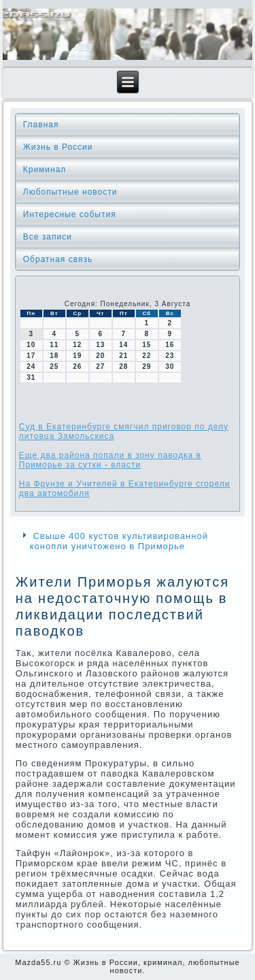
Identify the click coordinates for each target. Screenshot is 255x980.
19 (77, 356)
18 (54, 356)
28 (123, 366)
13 (100, 345)
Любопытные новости (70, 192)
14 (123, 345)
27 (100, 366)
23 (170, 356)
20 (100, 356)
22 (147, 356)
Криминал (45, 169)
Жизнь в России (58, 147)
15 (147, 345)
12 (77, 345)
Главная (41, 125)
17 (31, 356)
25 (54, 366)
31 (31, 377)
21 (123, 356)
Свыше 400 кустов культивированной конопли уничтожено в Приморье (119, 541)
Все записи (48, 237)
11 (54, 345)
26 (77, 366)
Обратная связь (58, 259)
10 (31, 345)
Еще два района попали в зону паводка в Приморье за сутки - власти (110, 460)
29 (147, 366)
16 (170, 345)
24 (31, 366)
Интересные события (70, 214)
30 (170, 366)
